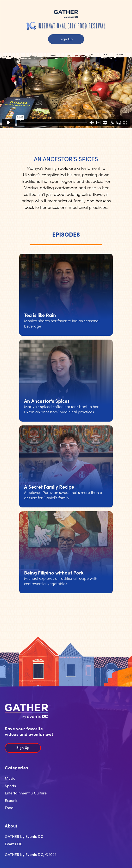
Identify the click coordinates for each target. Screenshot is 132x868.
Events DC (14, 844)
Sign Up (66, 39)
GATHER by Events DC (24, 836)
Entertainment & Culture (26, 793)
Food (9, 807)
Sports (10, 786)
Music (10, 778)
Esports (11, 800)
